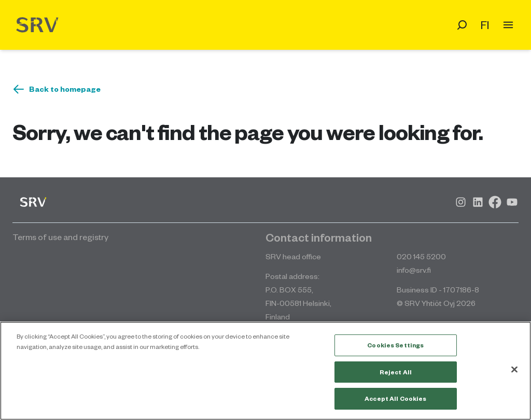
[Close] (514, 370)
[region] (265, 371)
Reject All (396, 372)
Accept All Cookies (395, 398)
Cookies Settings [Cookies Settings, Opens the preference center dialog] (395, 345)
